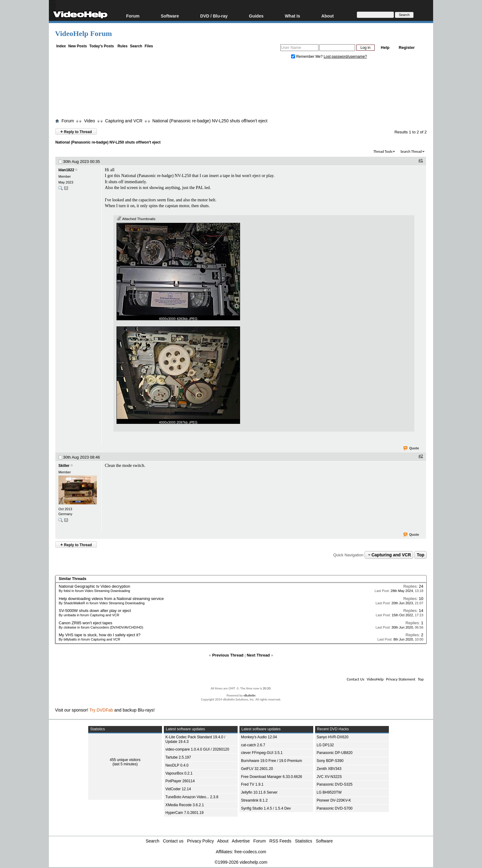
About (327, 16)
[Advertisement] (241, 90)
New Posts (78, 46)
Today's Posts (101, 46)
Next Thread (258, 655)
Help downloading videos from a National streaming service (111, 599)
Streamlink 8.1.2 (254, 800)
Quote (411, 448)
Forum (133, 16)
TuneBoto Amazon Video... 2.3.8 (192, 797)
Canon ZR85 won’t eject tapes (85, 623)
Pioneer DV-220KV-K (334, 800)
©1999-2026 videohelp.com (241, 862)
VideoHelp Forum (83, 34)
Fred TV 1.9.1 (252, 784)
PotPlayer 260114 (180, 781)
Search (136, 46)
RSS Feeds (280, 841)
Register (407, 47)
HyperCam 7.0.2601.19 (184, 813)
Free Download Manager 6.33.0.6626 (272, 777)
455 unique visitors (125, 760)
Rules (122, 46)
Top (421, 555)
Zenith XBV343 (329, 769)
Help (385, 47)
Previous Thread (228, 655)
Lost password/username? (345, 57)
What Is (292, 16)
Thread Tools (383, 152)
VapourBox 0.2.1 (179, 773)
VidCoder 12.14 (178, 789)
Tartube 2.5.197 (178, 757)
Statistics (304, 841)
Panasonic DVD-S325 (335, 784)
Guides (256, 16)
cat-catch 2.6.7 (253, 745)
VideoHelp (375, 679)
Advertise (241, 841)
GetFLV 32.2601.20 (257, 769)
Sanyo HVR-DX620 (332, 737)
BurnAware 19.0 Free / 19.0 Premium (272, 761)
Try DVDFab (101, 710)
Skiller (64, 466)
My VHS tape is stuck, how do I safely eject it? (100, 635)
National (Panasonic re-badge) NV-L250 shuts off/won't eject (210, 121)
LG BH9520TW (329, 792)
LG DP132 (325, 745)
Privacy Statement (401, 679)
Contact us (173, 841)
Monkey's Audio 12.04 (259, 737)
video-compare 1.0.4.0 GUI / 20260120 (197, 749)
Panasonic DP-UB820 (335, 753)
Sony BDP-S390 (330, 761)
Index (61, 46)
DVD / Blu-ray (214, 16)
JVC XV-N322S (329, 777)
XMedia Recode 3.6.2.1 (185, 805)
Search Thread (411, 152)
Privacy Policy (201, 841)
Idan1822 (66, 170)
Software (170, 16)
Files (149, 46)
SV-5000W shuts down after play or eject (95, 611)
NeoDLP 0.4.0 (177, 765)
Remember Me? (307, 57)
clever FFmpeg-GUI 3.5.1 (262, 753)
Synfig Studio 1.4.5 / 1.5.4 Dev (266, 808)
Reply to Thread (76, 131)
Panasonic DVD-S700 (335, 808)
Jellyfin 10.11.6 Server (259, 792)
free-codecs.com (250, 852)
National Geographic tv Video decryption (94, 586)
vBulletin (249, 695)
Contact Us (356, 679)
